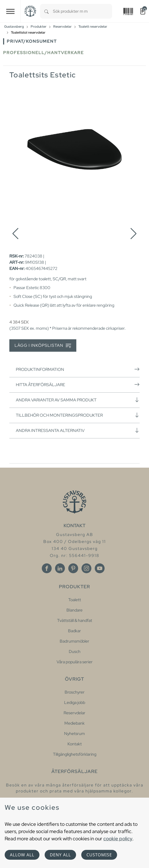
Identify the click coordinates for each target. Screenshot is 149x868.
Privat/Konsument (32, 41)
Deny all (60, 855)
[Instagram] (86, 568)
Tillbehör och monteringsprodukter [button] (78, 415)
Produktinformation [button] (78, 369)
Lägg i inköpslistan (43, 346)
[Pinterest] (73, 568)
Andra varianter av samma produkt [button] (78, 400)
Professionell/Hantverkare (43, 53)
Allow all (22, 855)
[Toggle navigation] (10, 11)
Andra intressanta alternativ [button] (78, 430)
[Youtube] (100, 568)
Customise (99, 855)
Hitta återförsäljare (78, 385)
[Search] (46, 11)
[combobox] (83, 11)
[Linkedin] (60, 568)
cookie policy (118, 838)
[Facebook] (47, 568)
